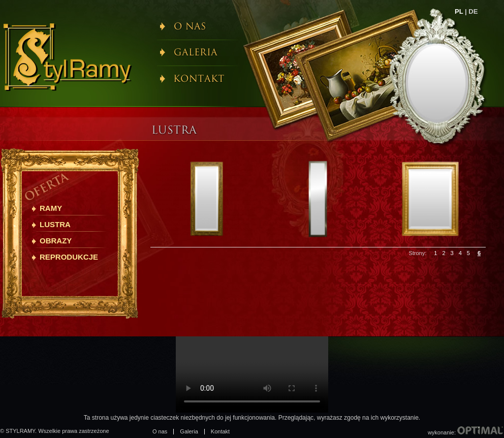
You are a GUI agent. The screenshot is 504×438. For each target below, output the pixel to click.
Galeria (189, 431)
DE (473, 11)
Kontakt (220, 431)
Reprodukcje (69, 257)
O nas (160, 431)
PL (459, 11)
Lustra (55, 224)
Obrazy (56, 241)
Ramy (51, 208)
